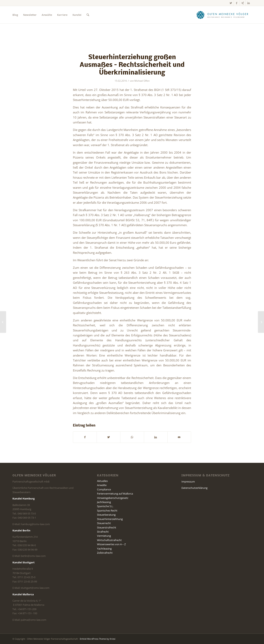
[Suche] (88, 15)
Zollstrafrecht (105, 553)
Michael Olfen (142, 81)
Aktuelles (102, 481)
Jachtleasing (104, 502)
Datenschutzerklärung (194, 488)
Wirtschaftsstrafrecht (109, 540)
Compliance (104, 489)
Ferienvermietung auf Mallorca (115, 494)
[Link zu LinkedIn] (249, 3)
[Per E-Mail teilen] (179, 437)
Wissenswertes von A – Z (111, 544)
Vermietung (104, 536)
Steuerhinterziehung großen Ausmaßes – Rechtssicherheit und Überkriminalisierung (132, 65)
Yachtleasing (104, 549)
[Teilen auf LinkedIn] (156, 437)
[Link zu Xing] (243, 3)
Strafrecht (103, 532)
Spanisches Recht (107, 511)
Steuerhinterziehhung (110, 519)
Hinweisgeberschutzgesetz (113, 498)
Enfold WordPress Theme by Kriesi (98, 639)
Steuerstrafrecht (107, 527)
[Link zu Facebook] (237, 3)
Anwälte (102, 485)
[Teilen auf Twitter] (108, 437)
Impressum (188, 482)
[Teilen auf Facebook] (85, 437)
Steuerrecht (104, 523)
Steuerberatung (106, 515)
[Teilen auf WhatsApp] (132, 437)
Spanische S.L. (105, 506)
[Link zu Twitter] (231, 3)
